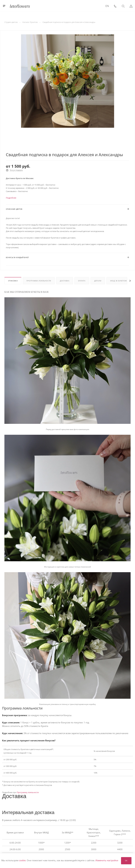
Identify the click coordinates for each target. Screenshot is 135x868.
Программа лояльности (39, 281)
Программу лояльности (28, 792)
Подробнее (11, 198)
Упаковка (13, 281)
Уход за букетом (118, 281)
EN (107, 6)
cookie (22, 860)
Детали (98, 281)
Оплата (82, 281)
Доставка (65, 281)
